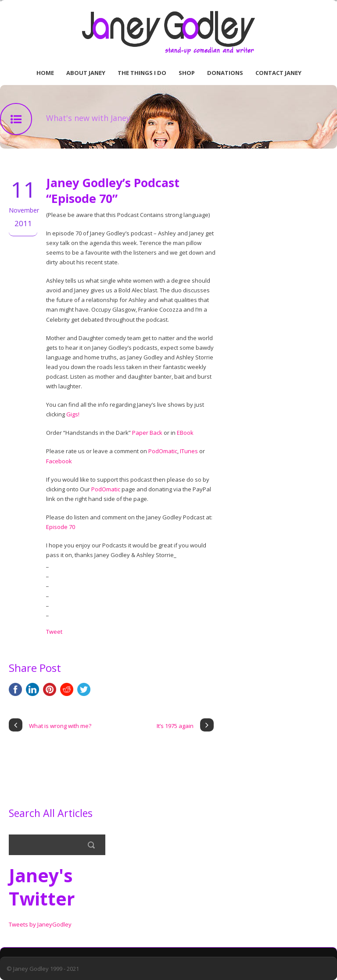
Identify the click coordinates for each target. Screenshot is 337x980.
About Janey (86, 73)
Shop (187, 73)
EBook (185, 433)
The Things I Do (142, 73)
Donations (225, 73)
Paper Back (147, 433)
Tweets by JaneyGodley (40, 924)
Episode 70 (61, 527)
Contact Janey (278, 73)
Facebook (59, 461)
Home (45, 73)
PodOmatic (163, 451)
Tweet (54, 632)
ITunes (189, 451)
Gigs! (73, 414)
